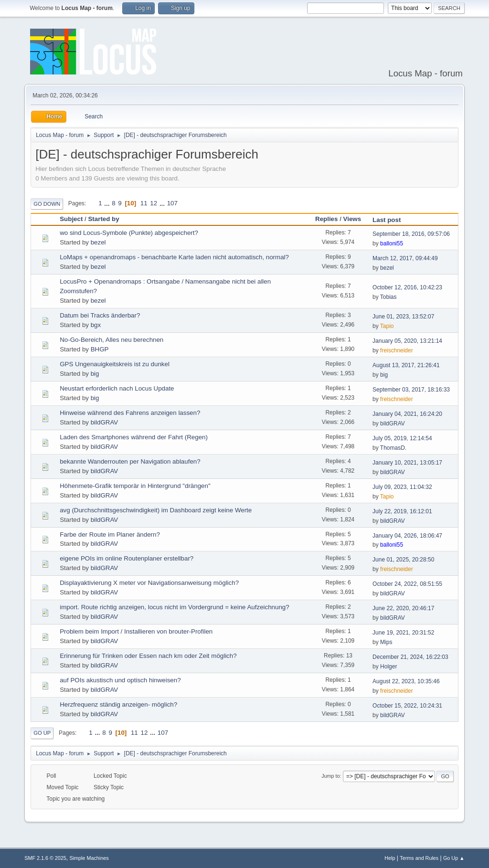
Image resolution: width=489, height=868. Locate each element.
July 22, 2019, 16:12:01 (402, 511)
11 (144, 203)
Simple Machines (89, 858)
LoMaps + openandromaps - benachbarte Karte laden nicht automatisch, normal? (174, 257)
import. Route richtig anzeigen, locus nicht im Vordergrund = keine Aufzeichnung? (174, 607)
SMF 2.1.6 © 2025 (45, 858)
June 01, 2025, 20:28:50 (403, 560)
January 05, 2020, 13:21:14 (407, 341)
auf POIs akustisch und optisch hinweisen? (120, 680)
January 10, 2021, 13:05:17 (407, 463)
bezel (98, 242)
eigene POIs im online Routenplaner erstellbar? (127, 558)
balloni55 (392, 243)
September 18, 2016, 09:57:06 (411, 234)
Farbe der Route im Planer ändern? (110, 535)
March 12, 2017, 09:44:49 (405, 258)
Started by (108, 219)
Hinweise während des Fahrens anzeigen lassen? (130, 413)
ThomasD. (393, 448)
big (95, 374)
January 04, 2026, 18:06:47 (407, 536)
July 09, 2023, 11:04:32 (402, 487)
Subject (71, 219)
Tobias (388, 297)
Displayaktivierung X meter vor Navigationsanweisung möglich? (149, 583)
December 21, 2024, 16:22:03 (410, 657)
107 (172, 203)
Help (390, 858)
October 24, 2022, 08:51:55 (407, 584)
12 (154, 203)
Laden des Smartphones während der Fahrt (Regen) (134, 437)
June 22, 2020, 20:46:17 (403, 608)
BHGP (100, 349)
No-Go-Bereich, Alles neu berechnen (112, 340)
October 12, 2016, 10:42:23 (407, 287)
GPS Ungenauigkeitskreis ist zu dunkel (115, 364)
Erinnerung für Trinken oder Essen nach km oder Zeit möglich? (148, 656)
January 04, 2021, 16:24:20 (407, 414)
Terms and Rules (419, 858)
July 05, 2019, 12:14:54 (402, 438)
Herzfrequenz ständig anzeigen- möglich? (118, 704)
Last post (387, 220)
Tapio (387, 326)
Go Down (47, 204)
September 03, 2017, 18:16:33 (411, 390)
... (108, 203)
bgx (96, 325)
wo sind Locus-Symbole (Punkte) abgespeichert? (129, 233)
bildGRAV (105, 422)
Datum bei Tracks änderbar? (100, 315)
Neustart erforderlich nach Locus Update (117, 388)
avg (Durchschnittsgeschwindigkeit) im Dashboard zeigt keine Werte (156, 510)
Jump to (330, 776)
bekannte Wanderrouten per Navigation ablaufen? (130, 461)
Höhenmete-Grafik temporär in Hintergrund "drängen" (135, 486)
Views (352, 219)
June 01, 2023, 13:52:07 (403, 317)
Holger (388, 667)
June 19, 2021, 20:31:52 (403, 633)
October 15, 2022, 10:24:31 (407, 706)
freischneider (397, 350)
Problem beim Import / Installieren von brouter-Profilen (136, 631)
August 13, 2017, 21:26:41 (406, 365)
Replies (326, 219)
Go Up (42, 733)
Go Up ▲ (454, 858)
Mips (386, 642)
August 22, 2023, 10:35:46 (406, 681)
